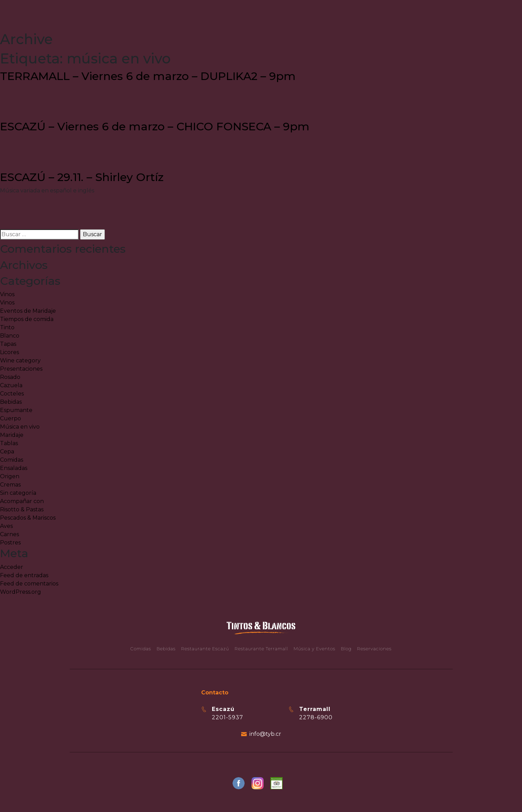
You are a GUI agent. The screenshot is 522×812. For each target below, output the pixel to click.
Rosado (10, 377)
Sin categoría (18, 493)
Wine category (20, 360)
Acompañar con (22, 501)
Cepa (7, 452)
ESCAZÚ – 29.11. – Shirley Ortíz (82, 177)
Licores (9, 352)
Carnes (9, 534)
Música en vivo (20, 427)
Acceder (12, 567)
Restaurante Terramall (261, 649)
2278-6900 (316, 717)
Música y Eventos (314, 649)
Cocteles (12, 394)
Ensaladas (14, 468)
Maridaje (12, 435)
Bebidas (11, 402)
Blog (346, 649)
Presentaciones (21, 369)
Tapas (8, 344)
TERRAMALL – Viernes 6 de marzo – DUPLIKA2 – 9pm (148, 76)
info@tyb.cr (265, 734)
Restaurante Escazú (205, 649)
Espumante (16, 410)
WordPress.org (21, 592)
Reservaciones (374, 649)
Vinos (7, 294)
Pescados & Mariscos (28, 518)
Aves (6, 526)
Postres (10, 543)
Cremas (10, 485)
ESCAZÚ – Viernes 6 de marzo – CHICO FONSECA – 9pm (155, 126)
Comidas (12, 460)
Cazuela (11, 385)
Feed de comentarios (29, 584)
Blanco (10, 336)
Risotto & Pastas (22, 509)
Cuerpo (11, 418)
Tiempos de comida (27, 319)
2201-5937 (228, 717)
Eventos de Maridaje (28, 311)
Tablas (9, 443)
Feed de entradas (24, 575)
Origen (10, 476)
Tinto (7, 327)
